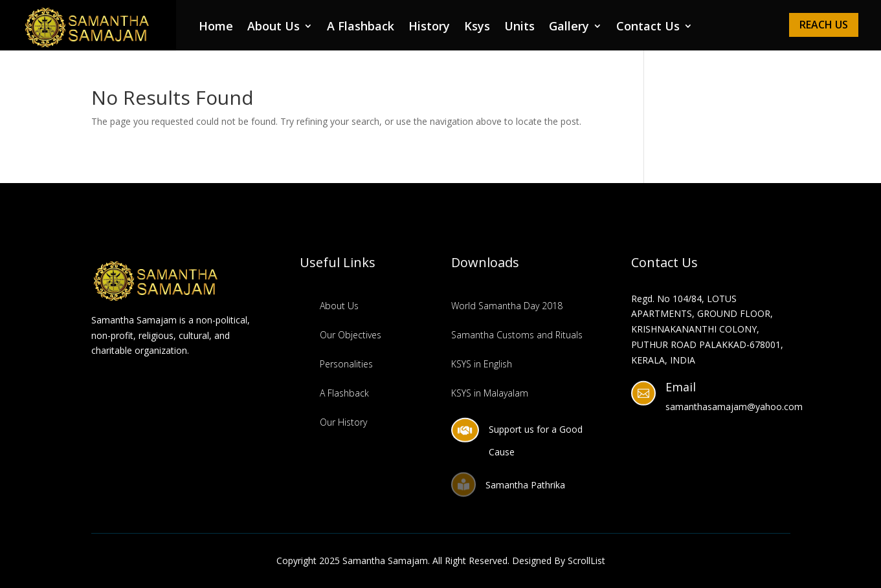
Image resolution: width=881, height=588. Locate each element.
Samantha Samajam (385, 561)
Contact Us (648, 27)
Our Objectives (351, 335)
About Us (273, 27)
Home (216, 27)
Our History (343, 422)
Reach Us (824, 25)
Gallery (569, 27)
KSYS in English (482, 364)
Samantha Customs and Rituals (517, 335)
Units (519, 27)
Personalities (346, 364)
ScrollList (586, 561)
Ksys (477, 27)
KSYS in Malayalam (490, 393)
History (429, 27)
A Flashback (361, 27)
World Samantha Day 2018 (507, 306)
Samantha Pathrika (525, 485)
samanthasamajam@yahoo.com (734, 407)
